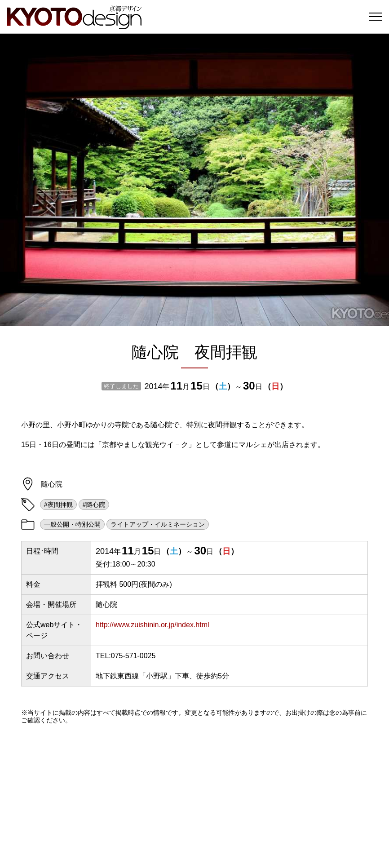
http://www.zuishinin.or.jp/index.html (153, 625)
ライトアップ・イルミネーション (158, 524)
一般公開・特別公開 (72, 524)
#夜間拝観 (58, 505)
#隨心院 (94, 505)
